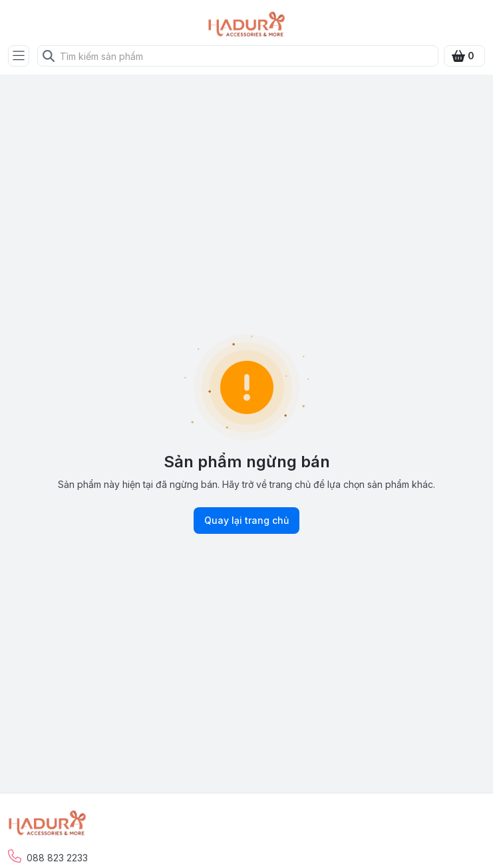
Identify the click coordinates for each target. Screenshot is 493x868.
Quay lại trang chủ (246, 521)
